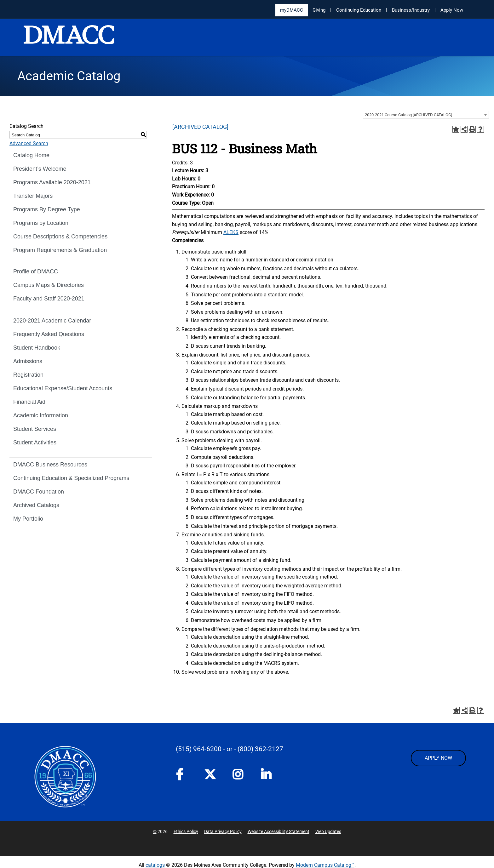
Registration (28, 375)
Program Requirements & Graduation (60, 250)
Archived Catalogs (36, 505)
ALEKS (231, 232)
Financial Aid (29, 402)
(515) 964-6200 (199, 749)
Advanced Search (29, 143)
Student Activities (35, 443)
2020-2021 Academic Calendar (52, 321)
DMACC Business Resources (50, 465)
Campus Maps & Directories (49, 285)
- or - (230, 749)
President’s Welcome (40, 169)
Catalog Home (31, 155)
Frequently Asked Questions (49, 334)
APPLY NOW (438, 758)
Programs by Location (41, 223)
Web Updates (328, 831)
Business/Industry (411, 10)
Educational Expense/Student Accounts (63, 388)
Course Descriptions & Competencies (60, 237)
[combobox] (426, 115)
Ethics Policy (186, 831)
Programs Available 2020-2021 (52, 182)
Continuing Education (359, 10)
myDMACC (292, 10)
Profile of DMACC (36, 271)
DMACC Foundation (39, 492)
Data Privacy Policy (223, 831)
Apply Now (452, 10)
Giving (319, 10)
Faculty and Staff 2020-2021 (49, 299)
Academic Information (41, 415)
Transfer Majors (33, 196)
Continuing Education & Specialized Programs (71, 478)
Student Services (35, 429)
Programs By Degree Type (47, 209)
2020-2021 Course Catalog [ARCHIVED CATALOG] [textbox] (408, 115)
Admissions (28, 361)
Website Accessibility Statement (279, 831)
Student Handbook (37, 348)
